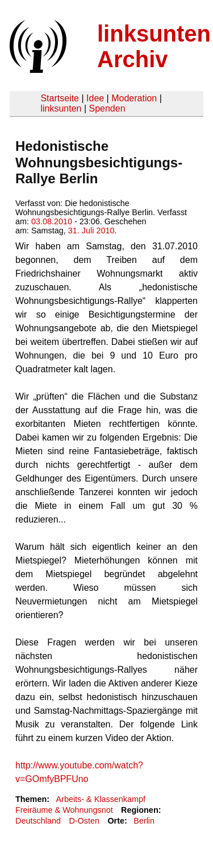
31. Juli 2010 (91, 231)
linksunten (61, 108)
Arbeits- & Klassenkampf (101, 799)
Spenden (107, 108)
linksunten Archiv (154, 46)
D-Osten (84, 821)
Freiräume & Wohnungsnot (64, 810)
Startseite (60, 98)
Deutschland (38, 821)
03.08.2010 (52, 221)
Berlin (144, 821)
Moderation (134, 98)
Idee (95, 98)
